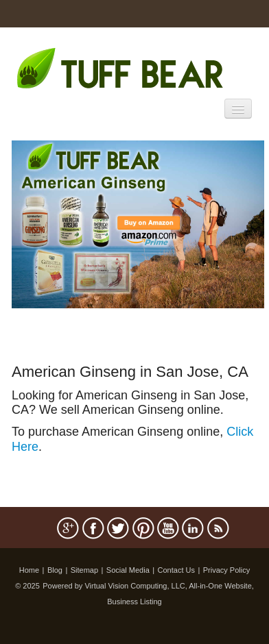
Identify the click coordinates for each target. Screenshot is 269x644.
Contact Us (176, 570)
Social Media (128, 570)
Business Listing (134, 602)
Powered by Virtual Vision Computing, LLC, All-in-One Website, (148, 586)
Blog (55, 570)
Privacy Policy (226, 570)
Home (29, 570)
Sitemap (84, 570)
